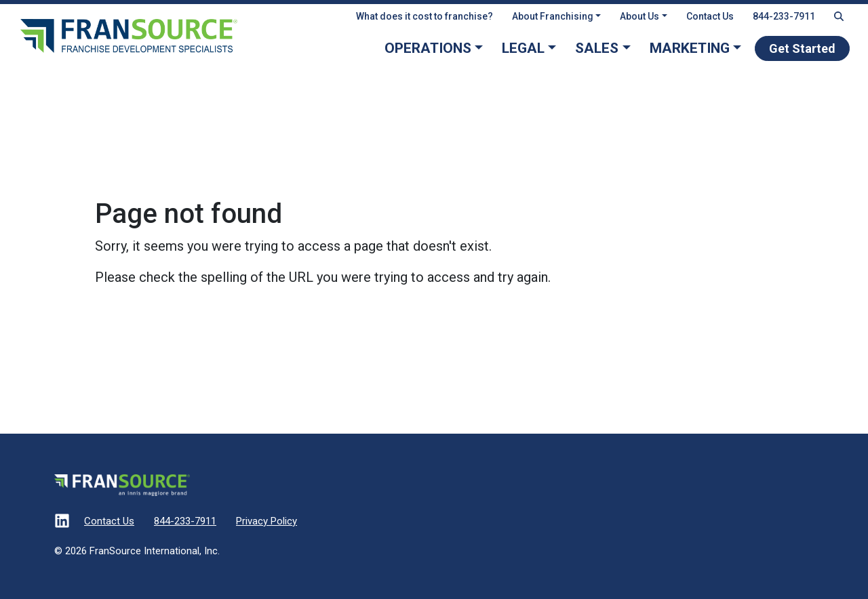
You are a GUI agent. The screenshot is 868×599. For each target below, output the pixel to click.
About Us (639, 16)
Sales (597, 48)
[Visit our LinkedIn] (62, 522)
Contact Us (710, 16)
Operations (428, 48)
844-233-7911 (784, 16)
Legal (523, 48)
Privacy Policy (267, 521)
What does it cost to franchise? (425, 16)
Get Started (802, 48)
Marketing (690, 48)
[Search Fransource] (839, 17)
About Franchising (553, 16)
